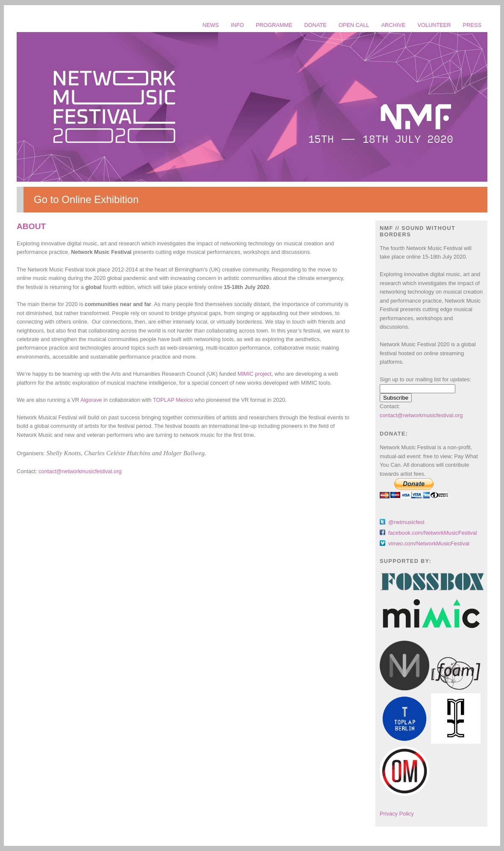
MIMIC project (255, 374)
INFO (237, 25)
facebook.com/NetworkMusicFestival (433, 533)
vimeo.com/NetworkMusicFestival (429, 543)
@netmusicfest (406, 522)
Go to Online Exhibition (86, 199)
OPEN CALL (354, 25)
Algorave (91, 400)
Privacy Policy (397, 814)
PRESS (472, 25)
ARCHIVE (394, 25)
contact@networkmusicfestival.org (80, 471)
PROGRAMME (274, 25)
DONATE (315, 25)
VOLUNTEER (434, 25)
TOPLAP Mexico (173, 400)
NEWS (211, 25)
